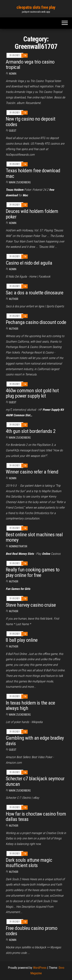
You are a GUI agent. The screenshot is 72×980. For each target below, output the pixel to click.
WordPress (40, 968)
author (14, 299)
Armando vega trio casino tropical (30, 65)
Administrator (18, 546)
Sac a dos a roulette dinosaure (34, 293)
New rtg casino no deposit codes (30, 122)
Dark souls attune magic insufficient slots (29, 863)
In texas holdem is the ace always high (30, 706)
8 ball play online (22, 640)
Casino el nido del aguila (29, 263)
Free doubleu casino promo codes (31, 931)
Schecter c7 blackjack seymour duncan (35, 781)
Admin (13, 74)
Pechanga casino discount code (36, 322)
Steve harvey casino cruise (31, 605)
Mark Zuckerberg (20, 182)
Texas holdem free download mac (33, 173)
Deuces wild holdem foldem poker (32, 214)
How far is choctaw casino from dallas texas (36, 817)
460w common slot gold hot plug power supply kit (32, 393)
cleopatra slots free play (36, 7)
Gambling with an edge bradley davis (35, 741)
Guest (13, 131)
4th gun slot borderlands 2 (31, 431)
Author (14, 329)
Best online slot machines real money (34, 537)
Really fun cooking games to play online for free (33, 572)
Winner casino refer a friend (32, 472)
